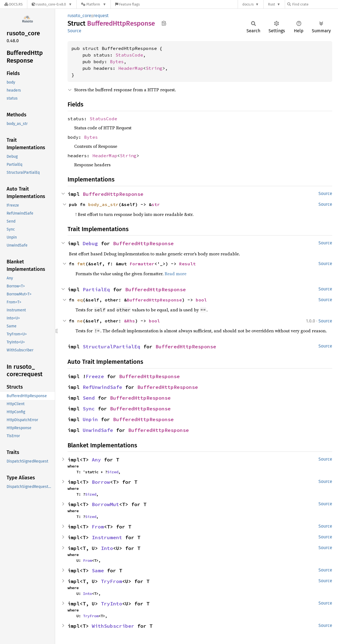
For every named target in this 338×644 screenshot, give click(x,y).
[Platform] (94, 4)
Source (74, 31)
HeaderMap (131, 68)
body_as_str (103, 204)
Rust (272, 4)
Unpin (90, 419)
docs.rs (248, 4)
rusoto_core (79, 16)
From (98, 527)
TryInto (112, 604)
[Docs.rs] (14, 4)
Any (96, 460)
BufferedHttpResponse (113, 194)
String (154, 68)
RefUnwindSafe (102, 387)
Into (107, 548)
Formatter (142, 264)
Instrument (107, 537)
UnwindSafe (98, 430)
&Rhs (130, 321)
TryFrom (112, 581)
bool (201, 300)
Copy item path (164, 23)
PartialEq (96, 289)
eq (80, 300)
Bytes (117, 62)
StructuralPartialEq (112, 347)
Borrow (101, 482)
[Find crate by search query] (315, 4)
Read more (175, 274)
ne (80, 321)
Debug (90, 243)
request (101, 16)
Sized (113, 472)
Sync (89, 409)
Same (98, 570)
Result (187, 264)
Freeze (95, 376)
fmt (81, 264)
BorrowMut (105, 504)
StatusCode (129, 55)
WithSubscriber (113, 626)
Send (89, 398)
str (156, 204)
